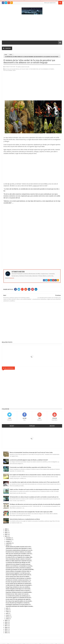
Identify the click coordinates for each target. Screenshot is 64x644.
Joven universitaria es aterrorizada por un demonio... (19, 578)
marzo (8, 615)
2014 (6, 631)
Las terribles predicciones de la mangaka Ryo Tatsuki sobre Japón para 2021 (31, 512)
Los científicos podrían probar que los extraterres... (18, 555)
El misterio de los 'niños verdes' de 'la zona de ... (18, 594)
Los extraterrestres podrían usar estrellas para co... (18, 596)
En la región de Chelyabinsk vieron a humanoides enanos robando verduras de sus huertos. (35, 475)
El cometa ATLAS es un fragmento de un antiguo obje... (19, 557)
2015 (6, 629)
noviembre (9, 540)
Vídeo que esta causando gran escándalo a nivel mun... (19, 554)
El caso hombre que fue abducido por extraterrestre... (19, 584)
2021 (6, 536)
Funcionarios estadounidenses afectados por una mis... (19, 550)
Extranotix (12, 278)
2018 (6, 624)
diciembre (8, 538)
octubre (8, 541)
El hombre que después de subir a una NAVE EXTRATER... (20, 570)
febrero (8, 617)
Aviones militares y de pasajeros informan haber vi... (19, 571)
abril (7, 613)
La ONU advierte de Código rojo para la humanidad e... (19, 585)
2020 (6, 620)
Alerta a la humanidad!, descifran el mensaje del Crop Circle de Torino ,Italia (31, 452)
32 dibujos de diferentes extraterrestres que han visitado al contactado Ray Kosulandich (35, 504)
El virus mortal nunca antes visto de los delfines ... (18, 577)
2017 (6, 626)
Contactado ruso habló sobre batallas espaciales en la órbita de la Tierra (30, 467)
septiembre (9, 543)
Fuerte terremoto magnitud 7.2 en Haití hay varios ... (18, 573)
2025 (6, 529)
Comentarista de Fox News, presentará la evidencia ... (19, 568)
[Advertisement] (32, 28)
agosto (8, 545)
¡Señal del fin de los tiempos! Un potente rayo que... (18, 564)
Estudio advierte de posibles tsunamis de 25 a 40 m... (19, 547)
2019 (6, 622)
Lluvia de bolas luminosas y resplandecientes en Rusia (25, 519)
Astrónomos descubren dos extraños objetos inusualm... (20, 606)
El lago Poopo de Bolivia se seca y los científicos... (18, 587)
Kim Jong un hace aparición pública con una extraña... (19, 601)
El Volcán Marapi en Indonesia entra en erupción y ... (19, 591)
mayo (7, 612)
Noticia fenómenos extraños (46, 69)
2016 (6, 627)
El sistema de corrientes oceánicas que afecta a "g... (19, 580)
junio (7, 610)
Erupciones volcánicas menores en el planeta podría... (19, 592)
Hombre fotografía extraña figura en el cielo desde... (18, 589)
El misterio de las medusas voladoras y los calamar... (19, 552)
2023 (6, 533)
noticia (7, 69)
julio (7, 608)
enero (7, 619)
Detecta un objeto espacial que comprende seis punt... (19, 561)
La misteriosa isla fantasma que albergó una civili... (18, 562)
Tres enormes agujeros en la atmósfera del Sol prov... (19, 598)
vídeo (11, 55)
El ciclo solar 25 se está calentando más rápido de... (18, 599)
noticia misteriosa (14, 69)
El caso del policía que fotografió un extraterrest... (18, 603)
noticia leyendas (8, 70)
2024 (6, 531)
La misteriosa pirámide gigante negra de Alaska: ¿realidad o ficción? (29, 460)
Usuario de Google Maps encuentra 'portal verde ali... (19, 575)
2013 (6, 633)
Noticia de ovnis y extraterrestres (29, 69)
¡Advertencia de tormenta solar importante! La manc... (19, 548)
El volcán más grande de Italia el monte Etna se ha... (18, 582)
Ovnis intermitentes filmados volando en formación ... (19, 559)
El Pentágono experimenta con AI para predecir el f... (19, 605)
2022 (6, 534)
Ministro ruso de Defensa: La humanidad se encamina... (19, 566)
